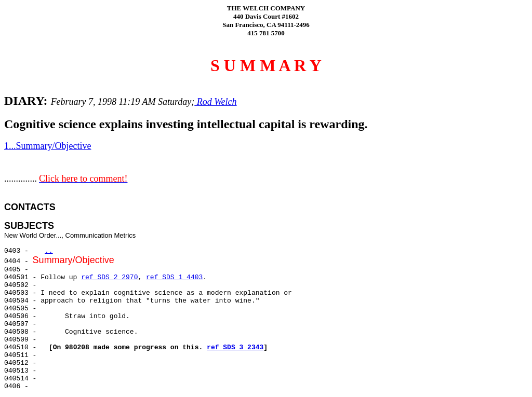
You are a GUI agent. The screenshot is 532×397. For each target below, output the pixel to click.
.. (49, 251)
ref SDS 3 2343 (235, 347)
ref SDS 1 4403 (174, 277)
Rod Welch (215, 102)
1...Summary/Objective (48, 146)
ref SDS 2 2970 (109, 277)
